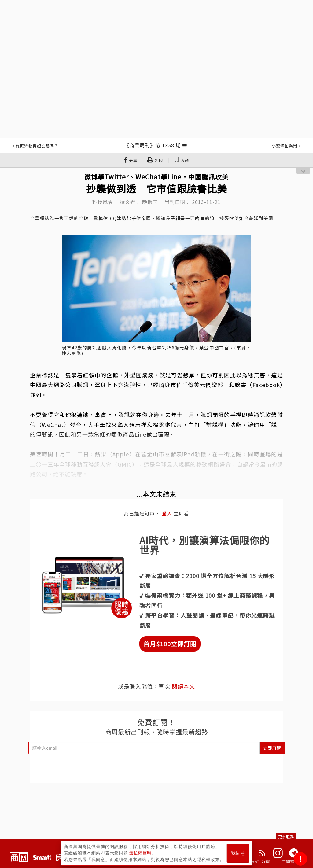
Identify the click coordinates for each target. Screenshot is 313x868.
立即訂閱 (272, 748)
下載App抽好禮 (255, 862)
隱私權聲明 (140, 853)
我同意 (238, 853)
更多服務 (286, 837)
